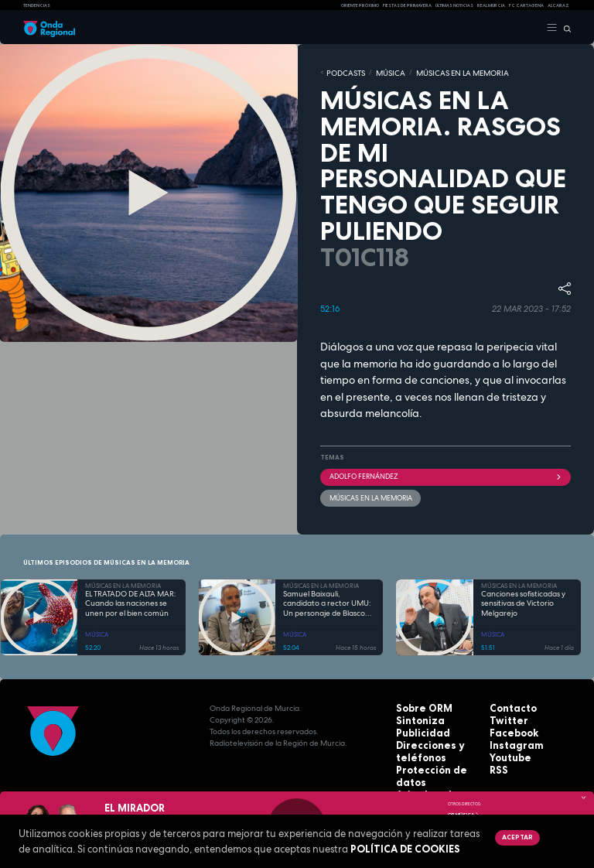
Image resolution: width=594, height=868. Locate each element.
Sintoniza (415, 715)
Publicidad (417, 727)
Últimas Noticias (454, 5)
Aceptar (516, 837)
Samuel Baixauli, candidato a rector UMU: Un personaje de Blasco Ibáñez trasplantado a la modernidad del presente (328, 600)
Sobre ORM (418, 704)
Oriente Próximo (360, 5)
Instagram (510, 738)
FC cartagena (526, 5)
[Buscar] (564, 28)
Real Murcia (491, 5)
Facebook (509, 727)
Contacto (509, 704)
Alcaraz (558, 5)
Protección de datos (437, 762)
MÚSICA (379, 72)
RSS (497, 762)
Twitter (504, 715)
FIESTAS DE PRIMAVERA (407, 5)
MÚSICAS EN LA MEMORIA (439, 72)
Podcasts (341, 72)
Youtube (507, 750)
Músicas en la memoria (367, 494)
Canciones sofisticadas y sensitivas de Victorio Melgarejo (523, 599)
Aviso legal (418, 773)
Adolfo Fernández (445, 473)
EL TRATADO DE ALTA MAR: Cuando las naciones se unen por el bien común (131, 599)
